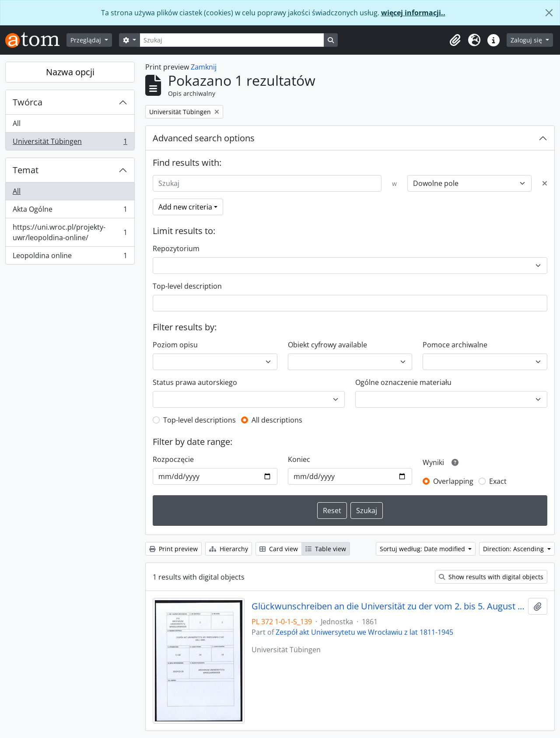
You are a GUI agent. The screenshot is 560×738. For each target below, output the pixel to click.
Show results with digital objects (491, 577)
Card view (279, 549)
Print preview (173, 549)
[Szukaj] (232, 40)
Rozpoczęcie (173, 459)
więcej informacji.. (413, 13)
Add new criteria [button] (185, 207)
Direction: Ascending (514, 549)
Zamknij (204, 67)
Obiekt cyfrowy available (327, 345)
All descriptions (277, 420)
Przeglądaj (87, 40)
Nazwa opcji (70, 72)
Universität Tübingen (70, 143)
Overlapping (453, 481)
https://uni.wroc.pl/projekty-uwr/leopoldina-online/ (70, 232)
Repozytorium (176, 248)
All (17, 123)
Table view (326, 549)
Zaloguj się (527, 40)
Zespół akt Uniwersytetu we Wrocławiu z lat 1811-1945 (364, 632)
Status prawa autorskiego (195, 382)
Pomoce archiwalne (455, 345)
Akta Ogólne (70, 211)
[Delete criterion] (545, 183)
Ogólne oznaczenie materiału (403, 382)
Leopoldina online (70, 257)
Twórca (28, 102)
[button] (455, 40)
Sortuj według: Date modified (423, 549)
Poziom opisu (175, 345)
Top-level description (187, 286)
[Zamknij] (549, 13)
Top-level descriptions (199, 420)
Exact (498, 481)
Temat (26, 170)
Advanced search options (204, 138)
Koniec (299, 459)
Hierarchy (229, 549)
